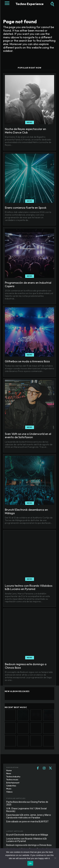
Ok (30, 863)
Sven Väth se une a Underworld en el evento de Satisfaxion (28, 436)
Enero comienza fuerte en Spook (26, 208)
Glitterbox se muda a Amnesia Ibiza (27, 361)
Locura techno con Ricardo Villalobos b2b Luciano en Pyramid (29, 587)
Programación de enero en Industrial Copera (28, 284)
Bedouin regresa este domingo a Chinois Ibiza (26, 666)
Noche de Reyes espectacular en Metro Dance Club (25, 131)
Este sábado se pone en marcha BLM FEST (27, 822)
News (30, 122)
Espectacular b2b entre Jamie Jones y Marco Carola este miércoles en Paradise (29, 816)
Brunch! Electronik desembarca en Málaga (26, 511)
